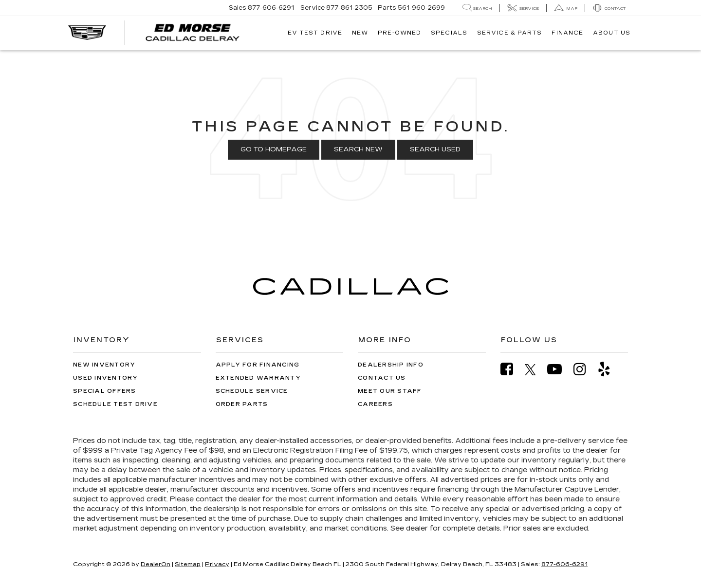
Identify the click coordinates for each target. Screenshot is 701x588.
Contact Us (382, 378)
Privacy (217, 564)
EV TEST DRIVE (315, 33)
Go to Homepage (274, 149)
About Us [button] (612, 33)
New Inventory (104, 365)
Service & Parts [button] (510, 33)
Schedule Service (252, 391)
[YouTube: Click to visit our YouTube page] (559, 369)
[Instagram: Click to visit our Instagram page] (585, 369)
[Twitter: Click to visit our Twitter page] (535, 369)
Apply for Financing (258, 365)
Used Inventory (106, 378)
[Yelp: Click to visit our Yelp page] (609, 369)
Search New (358, 149)
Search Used (435, 149)
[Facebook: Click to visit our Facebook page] (512, 369)
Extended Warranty (258, 378)
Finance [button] (567, 33)
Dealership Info (391, 365)
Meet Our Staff (390, 391)
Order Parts (242, 404)
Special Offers (105, 391)
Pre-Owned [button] (399, 33)
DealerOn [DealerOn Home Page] (156, 564)
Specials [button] (449, 33)
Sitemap (188, 564)
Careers (375, 404)
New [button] (360, 33)
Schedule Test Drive (115, 404)
